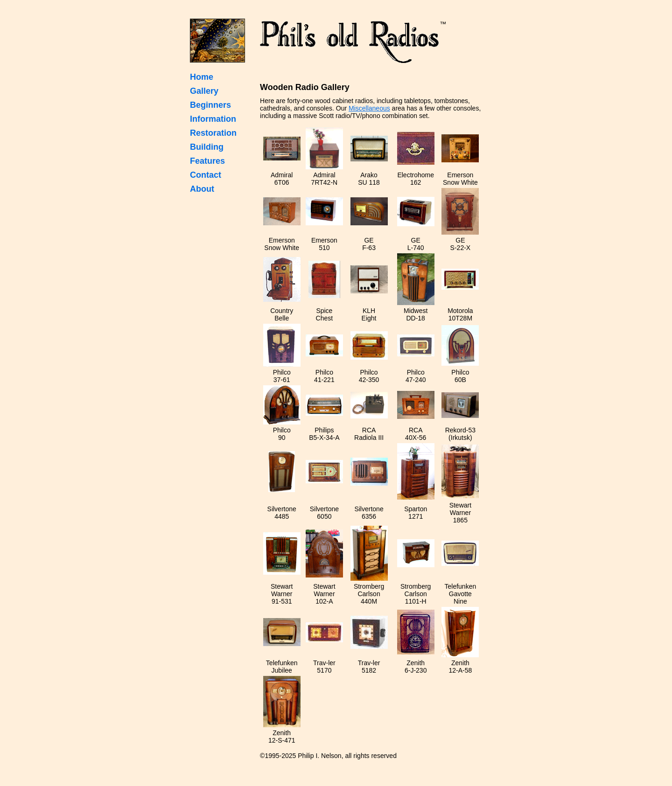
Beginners (210, 105)
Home (202, 77)
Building (207, 147)
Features (207, 161)
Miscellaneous (369, 108)
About (202, 189)
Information (213, 119)
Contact (206, 175)
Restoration (213, 133)
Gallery (204, 91)
